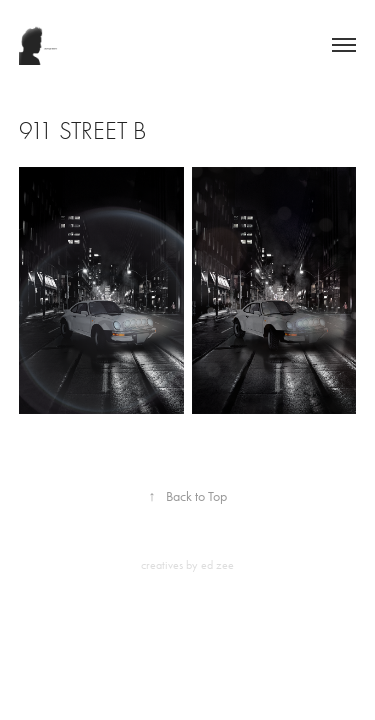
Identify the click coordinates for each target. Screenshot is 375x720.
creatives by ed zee (187, 565)
